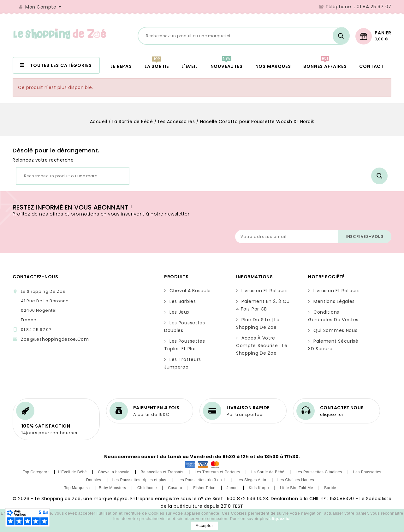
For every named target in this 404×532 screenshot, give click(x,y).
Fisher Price (205, 488)
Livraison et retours (265, 291)
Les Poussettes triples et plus (140, 480)
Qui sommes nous (335, 330)
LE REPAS (121, 66)
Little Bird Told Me (297, 488)
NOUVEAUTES (227, 66)
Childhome (148, 488)
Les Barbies (183, 301)
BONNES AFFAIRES (325, 66)
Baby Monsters (113, 488)
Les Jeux (180, 312)
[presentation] (242, 215)
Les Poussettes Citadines (319, 472)
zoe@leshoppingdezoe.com (55, 339)
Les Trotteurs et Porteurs (218, 472)
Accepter (204, 526)
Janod (233, 488)
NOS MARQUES (273, 66)
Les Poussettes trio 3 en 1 (202, 480)
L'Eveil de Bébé (73, 472)
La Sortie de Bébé (268, 472)
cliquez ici (332, 414)
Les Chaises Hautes (296, 480)
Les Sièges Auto (252, 480)
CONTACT (371, 66)
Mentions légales (334, 301)
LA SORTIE (157, 66)
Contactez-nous (35, 277)
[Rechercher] (244, 36)
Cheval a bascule (190, 291)
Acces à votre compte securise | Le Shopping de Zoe (262, 346)
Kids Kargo (259, 488)
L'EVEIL (190, 66)
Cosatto (176, 488)
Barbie (331, 488)
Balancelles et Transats (163, 472)
